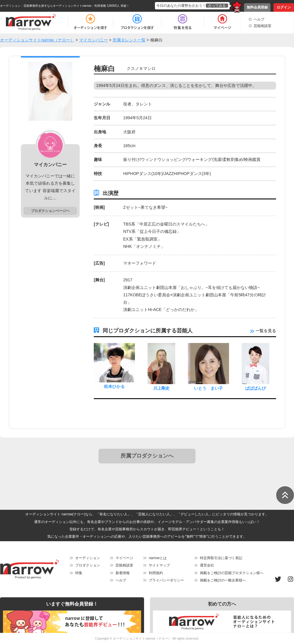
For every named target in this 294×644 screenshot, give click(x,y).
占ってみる (217, 6)
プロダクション (88, 565)
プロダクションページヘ (50, 211)
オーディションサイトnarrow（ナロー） (142, 638)
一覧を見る (263, 331)
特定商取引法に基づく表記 (221, 558)
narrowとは (158, 558)
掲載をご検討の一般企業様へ (223, 580)
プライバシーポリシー (166, 580)
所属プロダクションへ (147, 456)
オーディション (88, 558)
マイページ (124, 558)
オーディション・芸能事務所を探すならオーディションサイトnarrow (46, 6)
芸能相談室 (263, 26)
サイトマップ (159, 565)
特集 (79, 573)
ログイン (284, 7)
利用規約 (156, 573)
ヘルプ (259, 19)
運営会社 (207, 565)
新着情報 (123, 573)
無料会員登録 (257, 7)
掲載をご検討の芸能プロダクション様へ (232, 573)
